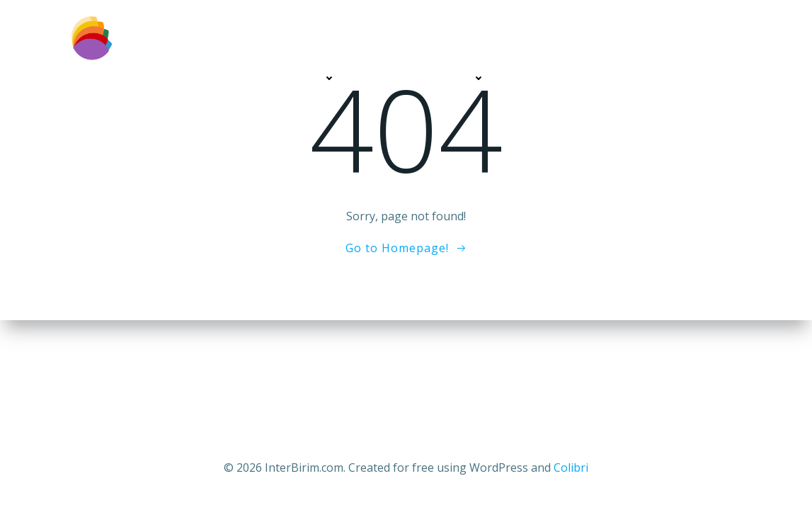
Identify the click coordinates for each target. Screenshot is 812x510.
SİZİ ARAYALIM (658, 78)
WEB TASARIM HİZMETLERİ (265, 78)
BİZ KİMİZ (143, 78)
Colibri (571, 467)
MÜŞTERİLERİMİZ (554, 78)
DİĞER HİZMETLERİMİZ (424, 78)
